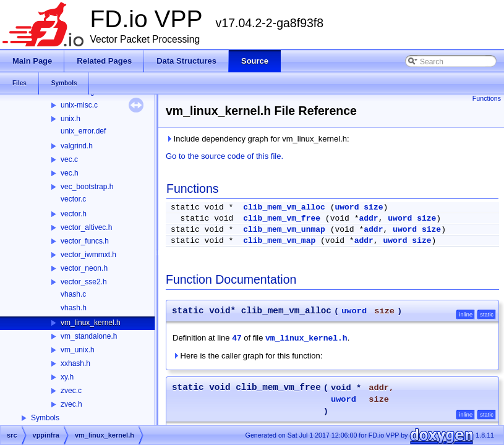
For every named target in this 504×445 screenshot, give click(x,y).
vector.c (73, 199)
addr (368, 218)
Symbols (45, 418)
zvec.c (71, 391)
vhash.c (73, 294)
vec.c (69, 159)
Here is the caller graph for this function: (247, 356)
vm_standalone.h (89, 336)
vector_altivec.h (86, 227)
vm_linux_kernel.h (91, 323)
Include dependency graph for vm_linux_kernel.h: (258, 139)
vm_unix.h (78, 350)
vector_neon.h (84, 268)
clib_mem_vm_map (279, 241)
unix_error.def (83, 131)
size (373, 207)
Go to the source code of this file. (224, 156)
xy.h (67, 377)
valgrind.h (77, 146)
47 (237, 338)
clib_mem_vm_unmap (284, 230)
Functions (487, 98)
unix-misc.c (79, 105)
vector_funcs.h (85, 241)
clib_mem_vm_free (282, 218)
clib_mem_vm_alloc (284, 207)
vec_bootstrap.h (87, 187)
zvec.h (71, 404)
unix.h (70, 119)
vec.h (70, 173)
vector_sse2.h (84, 282)
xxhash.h (75, 363)
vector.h (74, 214)
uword (347, 207)
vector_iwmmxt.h (88, 255)
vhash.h (74, 308)
